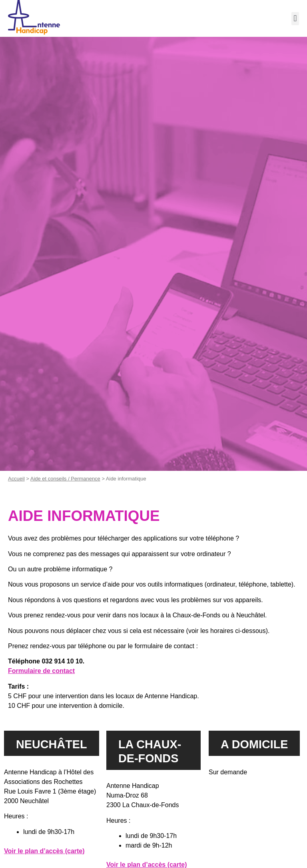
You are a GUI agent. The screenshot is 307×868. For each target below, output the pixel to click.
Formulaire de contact (41, 671)
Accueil (16, 479)
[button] (295, 19)
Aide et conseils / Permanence (65, 479)
